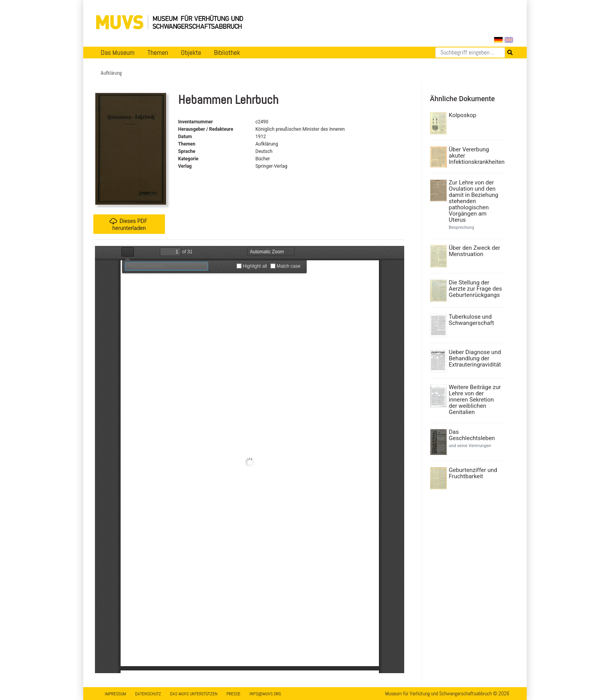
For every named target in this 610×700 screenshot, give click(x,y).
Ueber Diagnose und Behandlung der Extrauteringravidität (475, 358)
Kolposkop (463, 115)
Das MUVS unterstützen (194, 694)
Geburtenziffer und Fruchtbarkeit (473, 473)
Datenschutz (148, 694)
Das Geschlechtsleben (472, 435)
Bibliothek (227, 53)
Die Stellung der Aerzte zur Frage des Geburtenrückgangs (476, 289)
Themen (158, 53)
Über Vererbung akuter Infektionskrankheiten (476, 156)
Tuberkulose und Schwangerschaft (472, 320)
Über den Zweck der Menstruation (475, 251)
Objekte (191, 53)
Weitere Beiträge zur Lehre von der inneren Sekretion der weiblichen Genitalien (475, 400)
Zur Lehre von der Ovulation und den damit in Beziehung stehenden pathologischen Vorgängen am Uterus (474, 201)
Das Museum (118, 53)
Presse (233, 694)
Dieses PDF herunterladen (128, 224)
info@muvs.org (265, 694)
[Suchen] (470, 53)
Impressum (115, 694)
